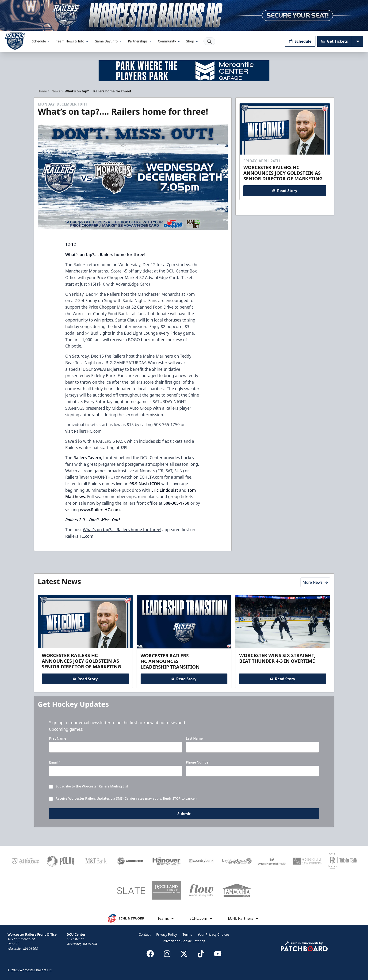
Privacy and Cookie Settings (184, 941)
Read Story (285, 190)
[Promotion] (184, 15)
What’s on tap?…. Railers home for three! (122, 530)
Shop (193, 41)
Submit (184, 814)
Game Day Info (108, 41)
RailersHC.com (79, 536)
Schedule (41, 41)
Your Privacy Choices (213, 934)
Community (169, 41)
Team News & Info (72, 41)
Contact (145, 934)
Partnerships (140, 41)
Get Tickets (335, 41)
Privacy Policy (167, 934)
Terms (187, 934)
